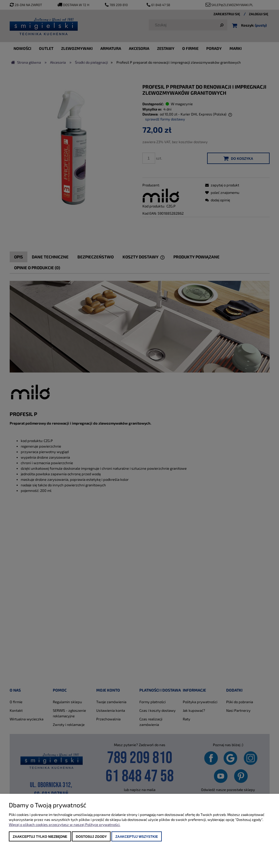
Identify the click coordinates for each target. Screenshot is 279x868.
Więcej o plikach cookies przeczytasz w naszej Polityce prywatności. (65, 825)
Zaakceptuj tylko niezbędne (40, 837)
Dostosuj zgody (91, 837)
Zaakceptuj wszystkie (137, 837)
